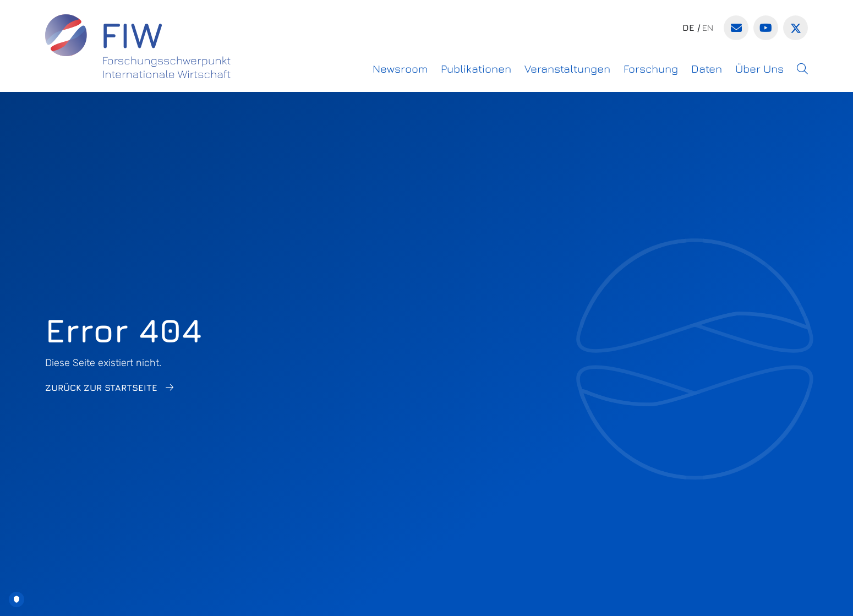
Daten (707, 69)
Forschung (651, 69)
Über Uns (759, 69)
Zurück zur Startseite (101, 388)
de (688, 28)
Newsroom (400, 69)
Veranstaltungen (567, 69)
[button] (802, 69)
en (708, 28)
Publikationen (476, 69)
